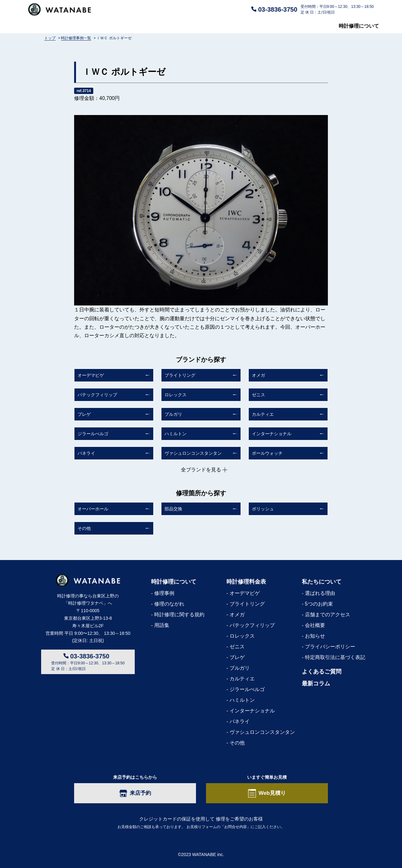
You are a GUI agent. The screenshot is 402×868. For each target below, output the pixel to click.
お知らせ (315, 636)
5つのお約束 (319, 604)
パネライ (86, 453)
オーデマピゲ (91, 375)
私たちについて (286, 26)
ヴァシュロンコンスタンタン (193, 453)
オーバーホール (93, 509)
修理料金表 (128, 26)
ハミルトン (176, 434)
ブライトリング (180, 375)
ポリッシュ (263, 509)
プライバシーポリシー (330, 647)
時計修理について (48, 26)
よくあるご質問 (206, 26)
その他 (84, 528)
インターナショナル (272, 434)
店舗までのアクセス (328, 615)
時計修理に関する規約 (179, 615)
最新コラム (361, 26)
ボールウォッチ (267, 453)
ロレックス (176, 395)
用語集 (162, 625)
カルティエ (263, 414)
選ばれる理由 (320, 593)
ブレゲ (84, 414)
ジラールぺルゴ (93, 434)
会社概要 (315, 625)
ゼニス (258, 395)
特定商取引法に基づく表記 (335, 657)
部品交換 (173, 509)
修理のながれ (169, 604)
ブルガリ (173, 414)
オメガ (258, 375)
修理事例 (164, 593)
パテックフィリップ (97, 395)
